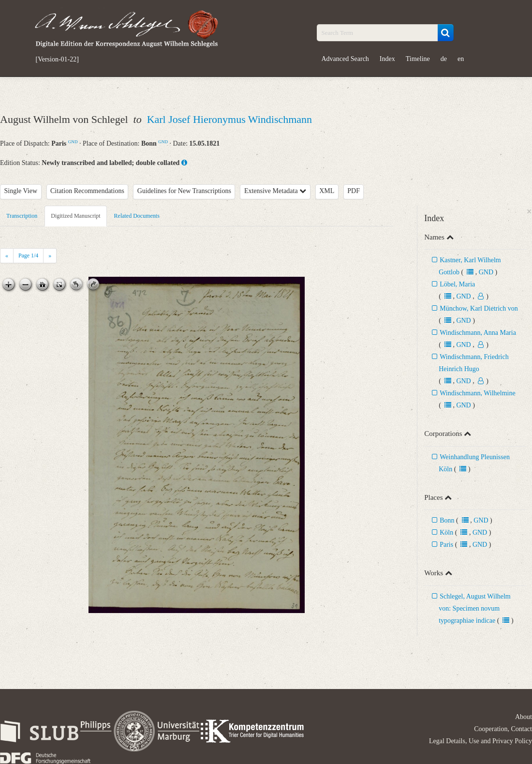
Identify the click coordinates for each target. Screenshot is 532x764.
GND (73, 142)
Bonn (447, 520)
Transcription (22, 216)
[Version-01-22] (57, 60)
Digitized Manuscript (75, 216)
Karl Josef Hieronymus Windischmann (229, 119)
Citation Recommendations (87, 191)
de (444, 59)
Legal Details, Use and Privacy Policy (480, 741)
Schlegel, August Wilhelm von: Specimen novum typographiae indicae (475, 608)
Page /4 (28, 255)
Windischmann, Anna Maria (478, 333)
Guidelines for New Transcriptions (184, 191)
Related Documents (137, 216)
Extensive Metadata (275, 191)
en (461, 59)
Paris (446, 545)
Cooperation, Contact (503, 729)
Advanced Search (345, 59)
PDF (354, 191)
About (524, 717)
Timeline (418, 59)
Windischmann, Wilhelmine (477, 393)
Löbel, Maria (457, 284)
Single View (21, 191)
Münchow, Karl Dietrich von (479, 308)
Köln (446, 532)
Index (387, 59)
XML (327, 191)
